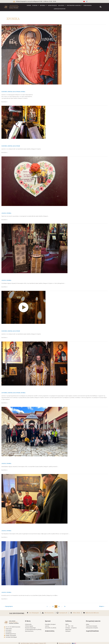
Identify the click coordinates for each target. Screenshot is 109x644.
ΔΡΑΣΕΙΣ (4, 213)
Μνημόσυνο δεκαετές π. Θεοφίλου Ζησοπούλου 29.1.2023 (27, 276)
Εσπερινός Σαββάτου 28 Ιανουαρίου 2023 (20, 327)
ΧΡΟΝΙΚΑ (43, 5)
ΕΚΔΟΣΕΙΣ (62, 5)
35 (65, 606)
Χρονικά (48, 622)
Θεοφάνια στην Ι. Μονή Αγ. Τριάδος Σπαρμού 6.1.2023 (25, 588)
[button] (101, 7)
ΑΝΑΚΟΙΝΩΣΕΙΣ (52, 5)
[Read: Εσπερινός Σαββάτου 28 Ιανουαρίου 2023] (23, 307)
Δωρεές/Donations (92, 632)
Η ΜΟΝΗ (35, 5)
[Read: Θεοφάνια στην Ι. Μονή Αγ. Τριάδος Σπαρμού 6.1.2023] (34, 563)
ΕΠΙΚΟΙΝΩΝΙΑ (88, 5)
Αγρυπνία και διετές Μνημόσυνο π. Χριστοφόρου (23, 388)
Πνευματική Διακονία (93, 622)
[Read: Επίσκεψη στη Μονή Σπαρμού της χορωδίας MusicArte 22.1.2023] (34, 432)
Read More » (5, 102)
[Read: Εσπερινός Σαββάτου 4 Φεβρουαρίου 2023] (23, 122)
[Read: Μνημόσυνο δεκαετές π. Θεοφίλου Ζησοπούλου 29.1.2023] (34, 248)
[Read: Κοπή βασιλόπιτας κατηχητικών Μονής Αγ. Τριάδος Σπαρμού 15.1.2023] (34, 499)
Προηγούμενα (9, 606)
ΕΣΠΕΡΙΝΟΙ (4, 92)
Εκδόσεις (69, 622)
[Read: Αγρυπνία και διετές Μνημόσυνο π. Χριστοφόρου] (34, 363)
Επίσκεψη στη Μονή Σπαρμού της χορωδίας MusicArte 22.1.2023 (30, 459)
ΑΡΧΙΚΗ (29, 5)
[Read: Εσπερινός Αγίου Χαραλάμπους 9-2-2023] (32, 54)
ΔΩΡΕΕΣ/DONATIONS (60, 9)
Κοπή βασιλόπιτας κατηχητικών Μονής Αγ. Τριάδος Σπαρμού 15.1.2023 (33, 526)
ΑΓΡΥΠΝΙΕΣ (5, 393)
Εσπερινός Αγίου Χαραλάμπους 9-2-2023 (19, 87)
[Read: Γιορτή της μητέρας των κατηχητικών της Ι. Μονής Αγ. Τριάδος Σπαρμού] (34, 181)
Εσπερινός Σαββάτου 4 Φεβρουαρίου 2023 (20, 142)
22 (53, 606)
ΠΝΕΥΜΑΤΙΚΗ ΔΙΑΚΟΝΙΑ (74, 5)
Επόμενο (102, 606)
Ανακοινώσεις (50, 632)
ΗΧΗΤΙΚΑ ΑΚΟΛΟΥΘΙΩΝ (14, 92)
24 (59, 606)
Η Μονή (28, 622)
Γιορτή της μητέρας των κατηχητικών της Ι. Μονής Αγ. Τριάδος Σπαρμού (33, 209)
